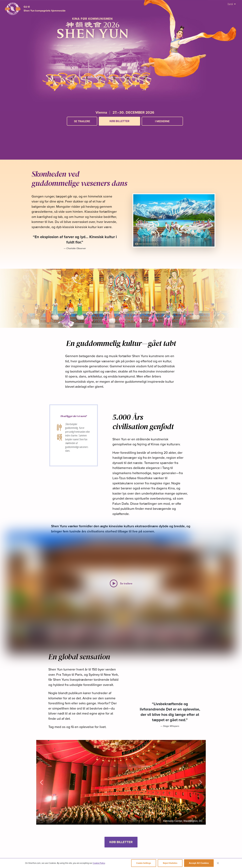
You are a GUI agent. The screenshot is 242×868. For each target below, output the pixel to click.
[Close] (218, 863)
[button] (125, 129)
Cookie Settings (144, 863)
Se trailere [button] (82, 121)
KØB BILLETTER (119, 121)
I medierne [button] (162, 121)
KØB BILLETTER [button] (121, 842)
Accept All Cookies (199, 863)
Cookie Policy (99, 863)
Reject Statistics (170, 863)
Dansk (232, 4)
